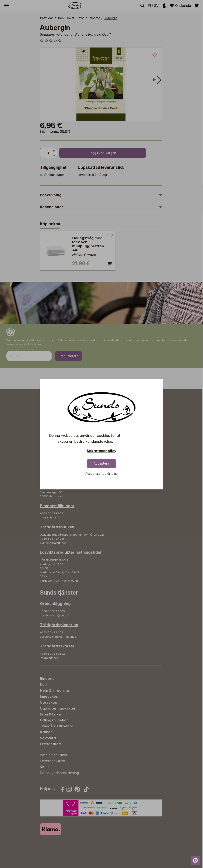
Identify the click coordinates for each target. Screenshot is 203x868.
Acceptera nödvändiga (101, 474)
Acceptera (101, 463)
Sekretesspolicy (101, 451)
